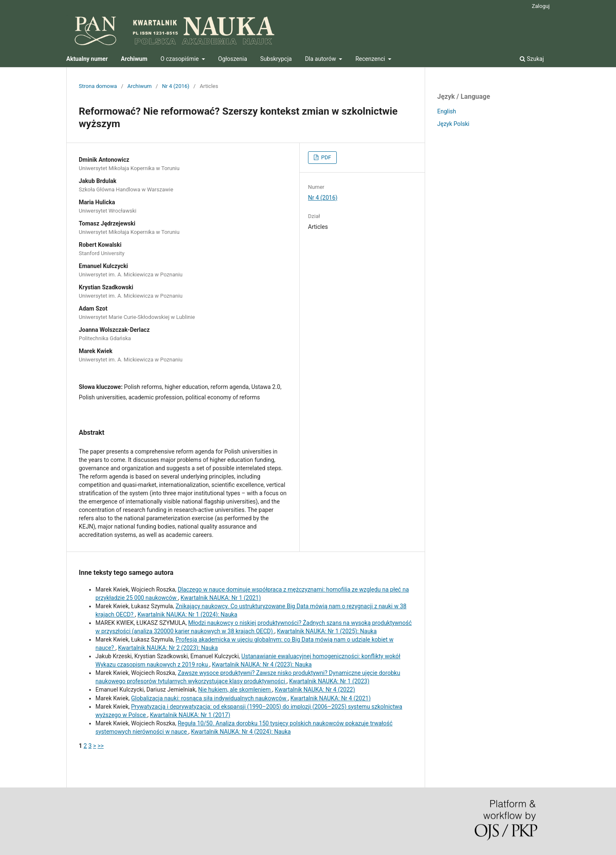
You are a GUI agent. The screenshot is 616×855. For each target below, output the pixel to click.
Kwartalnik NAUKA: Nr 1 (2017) (190, 715)
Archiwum (140, 86)
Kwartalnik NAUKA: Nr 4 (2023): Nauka (262, 664)
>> (101, 746)
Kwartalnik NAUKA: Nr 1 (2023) (329, 681)
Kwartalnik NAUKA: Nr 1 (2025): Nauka (327, 631)
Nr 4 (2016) (176, 86)
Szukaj (532, 59)
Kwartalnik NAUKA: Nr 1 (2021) (221, 598)
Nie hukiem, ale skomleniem (235, 690)
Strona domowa (98, 86)
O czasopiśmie (180, 59)
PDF (325, 157)
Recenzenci (371, 59)
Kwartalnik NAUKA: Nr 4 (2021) (331, 698)
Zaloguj (541, 6)
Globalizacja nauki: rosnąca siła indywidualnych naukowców (209, 698)
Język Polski (453, 124)
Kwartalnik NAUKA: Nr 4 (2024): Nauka (241, 732)
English (447, 111)
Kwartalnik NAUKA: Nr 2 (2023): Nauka (168, 648)
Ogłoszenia (233, 59)
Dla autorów (321, 59)
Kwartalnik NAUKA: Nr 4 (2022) (315, 690)
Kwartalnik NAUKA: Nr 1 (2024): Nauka (187, 614)
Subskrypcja (276, 59)
